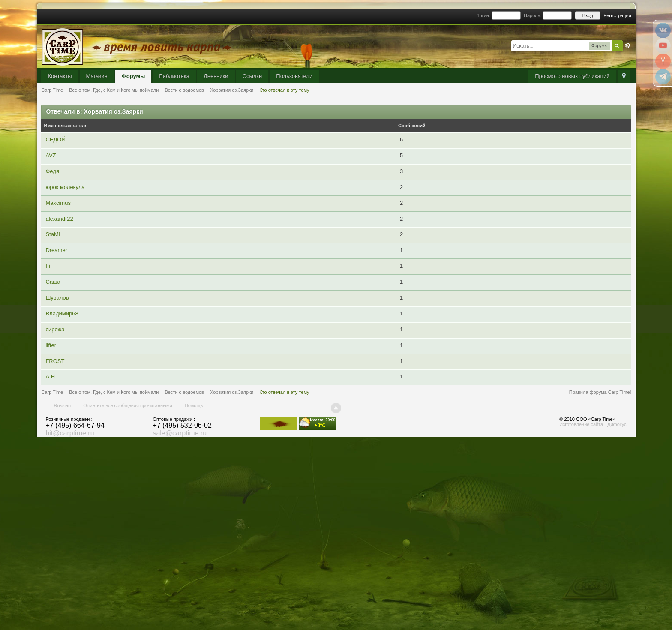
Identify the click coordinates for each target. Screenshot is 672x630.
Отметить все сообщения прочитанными (127, 405)
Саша (53, 282)
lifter (51, 345)
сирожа (55, 329)
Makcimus (58, 203)
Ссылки (252, 76)
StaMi (52, 234)
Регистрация (617, 15)
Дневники (216, 76)
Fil (48, 266)
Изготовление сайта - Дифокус (593, 424)
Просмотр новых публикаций (572, 76)
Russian (62, 405)
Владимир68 (62, 313)
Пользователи (294, 76)
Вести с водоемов (184, 392)
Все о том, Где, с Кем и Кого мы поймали (114, 392)
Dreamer (56, 250)
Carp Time (52, 392)
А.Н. (51, 376)
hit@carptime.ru (70, 433)
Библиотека (174, 76)
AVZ (51, 155)
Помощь (194, 405)
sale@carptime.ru (180, 433)
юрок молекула (65, 187)
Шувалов (57, 298)
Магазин (97, 76)
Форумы (133, 76)
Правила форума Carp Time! (600, 392)
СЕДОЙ (55, 139)
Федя (52, 171)
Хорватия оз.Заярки (232, 392)
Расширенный (628, 45)
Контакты (60, 76)
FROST (55, 361)
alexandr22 (59, 219)
